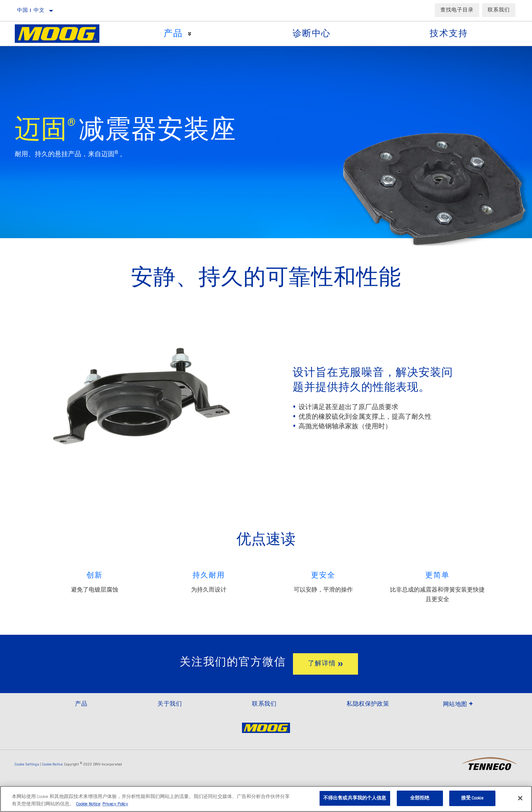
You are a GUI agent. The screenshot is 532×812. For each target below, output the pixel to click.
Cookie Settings (27, 764)
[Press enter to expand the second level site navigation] (190, 34)
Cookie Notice (52, 764)
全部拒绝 (420, 798)
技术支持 (449, 34)
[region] (266, 799)
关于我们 (170, 704)
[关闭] (520, 798)
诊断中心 (312, 34)
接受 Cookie (472, 798)
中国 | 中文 (31, 10)
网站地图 (458, 704)
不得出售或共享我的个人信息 (355, 798)
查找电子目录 (457, 10)
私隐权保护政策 (368, 704)
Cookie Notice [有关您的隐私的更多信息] (88, 804)
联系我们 (499, 10)
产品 (173, 34)
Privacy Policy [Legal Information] (115, 804)
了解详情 (322, 664)
